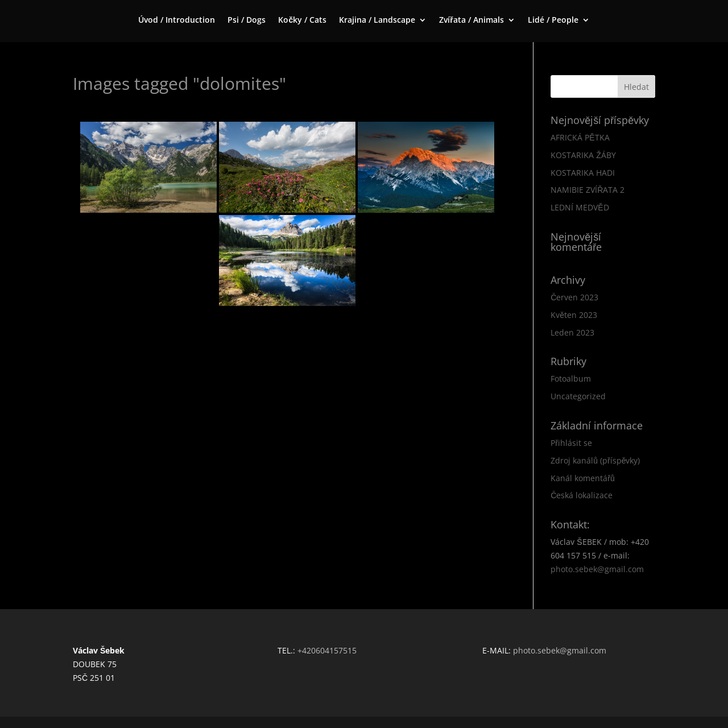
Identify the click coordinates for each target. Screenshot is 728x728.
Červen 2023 (574, 297)
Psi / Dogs (247, 20)
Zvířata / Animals (471, 20)
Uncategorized (578, 396)
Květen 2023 (574, 315)
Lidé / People (553, 20)
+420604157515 (327, 650)
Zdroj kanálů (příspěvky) (595, 460)
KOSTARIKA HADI (583, 173)
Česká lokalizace (582, 495)
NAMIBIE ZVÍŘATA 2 (588, 190)
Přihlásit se (571, 443)
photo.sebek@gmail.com (597, 569)
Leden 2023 (572, 332)
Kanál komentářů (582, 478)
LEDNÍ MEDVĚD (580, 207)
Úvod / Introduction (177, 20)
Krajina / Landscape (377, 20)
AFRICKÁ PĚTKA (580, 137)
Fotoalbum (571, 379)
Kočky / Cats (302, 20)
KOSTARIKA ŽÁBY (583, 155)
